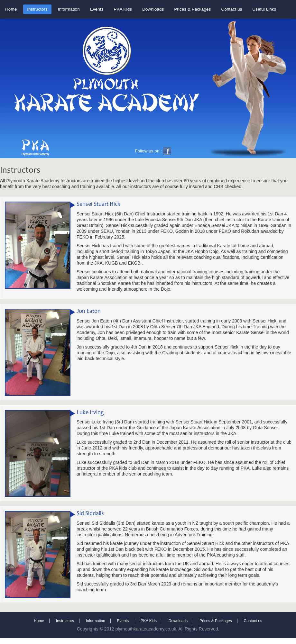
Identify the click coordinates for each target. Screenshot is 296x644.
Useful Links (264, 9)
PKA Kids (123, 9)
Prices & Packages (192, 9)
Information (69, 9)
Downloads (153, 9)
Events (97, 9)
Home (11, 9)
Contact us (231, 9)
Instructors (37, 9)
